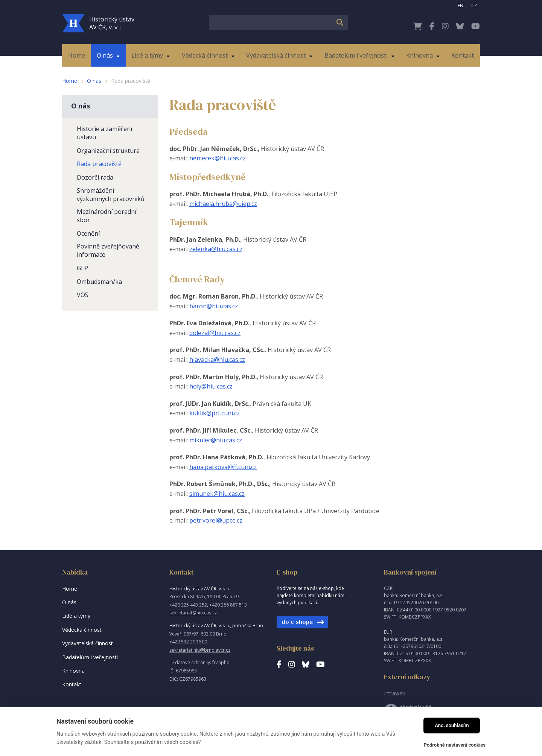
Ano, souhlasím (452, 725)
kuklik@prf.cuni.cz (215, 413)
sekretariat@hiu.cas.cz (193, 613)
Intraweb (395, 693)
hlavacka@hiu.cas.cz (217, 360)
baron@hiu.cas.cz (214, 306)
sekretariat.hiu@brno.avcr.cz (200, 650)
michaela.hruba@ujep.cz (223, 204)
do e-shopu (297, 622)
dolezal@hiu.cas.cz (215, 333)
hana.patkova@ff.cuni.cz (223, 467)
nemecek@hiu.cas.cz (218, 158)
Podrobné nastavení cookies (454, 745)
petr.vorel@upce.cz (216, 520)
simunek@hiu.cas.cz (217, 494)
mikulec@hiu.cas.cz (216, 440)
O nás (94, 81)
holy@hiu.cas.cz (211, 386)
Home (70, 81)
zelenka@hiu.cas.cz (216, 249)
